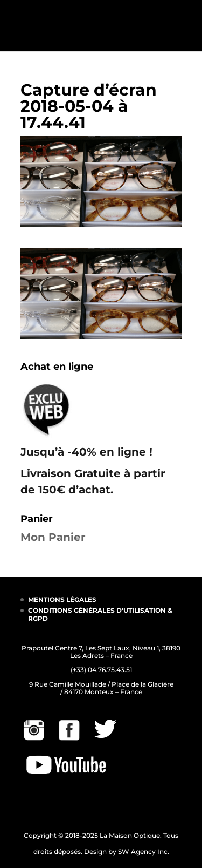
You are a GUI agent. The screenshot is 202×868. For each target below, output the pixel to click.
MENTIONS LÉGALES (62, 599)
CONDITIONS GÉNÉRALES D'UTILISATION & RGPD (100, 614)
